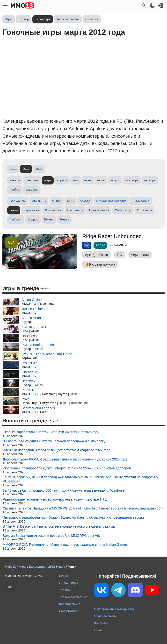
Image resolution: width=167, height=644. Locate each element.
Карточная (31, 210)
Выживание (141, 201)
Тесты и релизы (68, 19)
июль (101, 180)
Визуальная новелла (111, 201)
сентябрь (132, 180)
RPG (70, 201)
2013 (39, 169)
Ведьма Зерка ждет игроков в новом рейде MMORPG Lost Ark (51, 536)
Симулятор (123, 210)
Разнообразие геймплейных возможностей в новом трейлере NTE (55, 499)
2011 (13, 169)
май (76, 180)
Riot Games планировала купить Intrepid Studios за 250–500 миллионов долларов (67, 468)
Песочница (75, 210)
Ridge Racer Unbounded (112, 236)
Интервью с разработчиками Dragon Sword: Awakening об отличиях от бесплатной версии (73, 517)
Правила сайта (105, 616)
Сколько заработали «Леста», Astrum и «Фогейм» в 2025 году (51, 432)
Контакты (101, 623)
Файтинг (16, 219)
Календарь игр (70, 604)
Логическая (53, 210)
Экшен (64, 219)
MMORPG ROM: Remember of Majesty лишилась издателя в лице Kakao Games (65, 545)
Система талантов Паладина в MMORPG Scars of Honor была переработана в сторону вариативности (83, 508)
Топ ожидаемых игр (73, 597)
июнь (88, 180)
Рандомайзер (69, 611)
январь (15, 180)
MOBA (57, 201)
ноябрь (15, 189)
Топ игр (23, 19)
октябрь (150, 180)
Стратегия (145, 210)
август (115, 180)
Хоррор (33, 219)
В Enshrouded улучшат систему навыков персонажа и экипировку (54, 441)
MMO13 (65, 576)
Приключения (99, 210)
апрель (62, 180)
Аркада (85, 201)
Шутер (49, 219)
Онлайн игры (69, 583)
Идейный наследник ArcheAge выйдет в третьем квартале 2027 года (56, 450)
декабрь (32, 189)
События (92, 19)
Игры (9, 19)
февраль (32, 180)
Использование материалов (114, 609)
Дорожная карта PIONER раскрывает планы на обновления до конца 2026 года (65, 459)
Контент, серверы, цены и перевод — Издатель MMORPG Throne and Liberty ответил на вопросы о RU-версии (80, 479)
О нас (98, 630)
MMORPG (39, 201)
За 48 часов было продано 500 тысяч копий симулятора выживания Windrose (64, 490)
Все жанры (18, 201)
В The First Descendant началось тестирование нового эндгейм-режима (59, 526)
